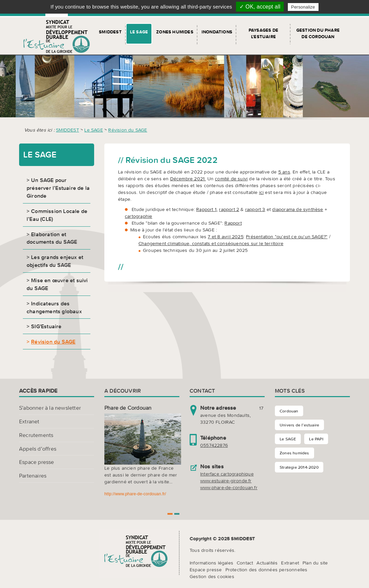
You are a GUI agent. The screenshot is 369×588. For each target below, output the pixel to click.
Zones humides (175, 32)
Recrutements (36, 435)
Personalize (303, 7)
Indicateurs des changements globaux (54, 307)
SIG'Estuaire (46, 326)
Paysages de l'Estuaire (263, 33)
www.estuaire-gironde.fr (226, 481)
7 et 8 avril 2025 (225, 237)
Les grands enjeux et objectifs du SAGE (55, 261)
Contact (245, 563)
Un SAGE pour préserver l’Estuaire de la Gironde (58, 188)
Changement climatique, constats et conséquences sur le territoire (211, 243)
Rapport (233, 223)
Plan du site (315, 563)
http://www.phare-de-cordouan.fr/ (135, 494)
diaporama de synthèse (298, 209)
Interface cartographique (227, 474)
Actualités (267, 563)
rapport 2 (229, 209)
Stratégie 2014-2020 (299, 467)
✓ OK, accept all (260, 7)
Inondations (217, 32)
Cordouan (289, 411)
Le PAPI (316, 439)
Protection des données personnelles (267, 570)
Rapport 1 (206, 209)
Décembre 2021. (188, 179)
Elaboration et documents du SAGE (52, 238)
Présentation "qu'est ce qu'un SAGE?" (287, 237)
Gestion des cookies (212, 576)
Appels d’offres (38, 449)
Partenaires (33, 476)
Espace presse (37, 462)
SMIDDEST (110, 32)
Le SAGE (139, 32)
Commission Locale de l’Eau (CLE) (57, 215)
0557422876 (214, 445)
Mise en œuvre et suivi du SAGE (57, 284)
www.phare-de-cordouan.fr (229, 487)
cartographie (138, 216)
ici (262, 192)
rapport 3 (255, 209)
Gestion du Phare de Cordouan (318, 33)
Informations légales (211, 563)
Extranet (29, 421)
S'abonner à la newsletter (50, 408)
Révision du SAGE (128, 130)
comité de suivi (231, 179)
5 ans (284, 172)
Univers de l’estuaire (299, 425)
